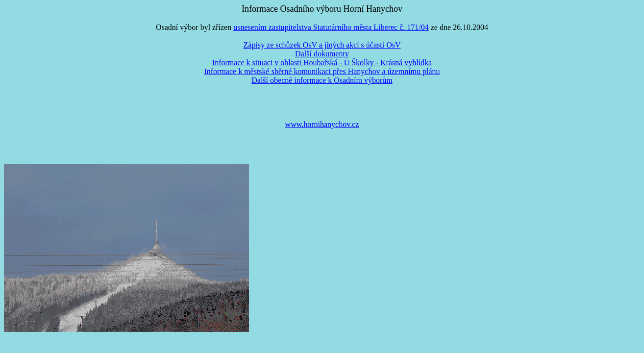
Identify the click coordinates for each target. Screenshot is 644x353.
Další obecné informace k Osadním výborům (322, 80)
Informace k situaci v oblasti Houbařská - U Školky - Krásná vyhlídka (322, 63)
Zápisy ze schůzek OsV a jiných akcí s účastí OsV (322, 45)
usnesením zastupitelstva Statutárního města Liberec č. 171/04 (331, 27)
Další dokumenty (322, 54)
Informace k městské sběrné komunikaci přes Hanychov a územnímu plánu (322, 71)
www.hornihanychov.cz (322, 124)
